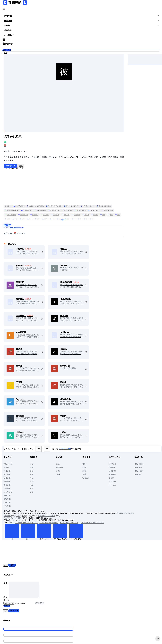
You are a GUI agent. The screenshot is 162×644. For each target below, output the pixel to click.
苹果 (92, 202)
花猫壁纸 (143, 450)
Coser (72, 457)
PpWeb (36, 498)
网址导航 (27, 440)
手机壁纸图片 (62, 193)
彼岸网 (47, 202)
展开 (74, 202)
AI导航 (26, 450)
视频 (48, 468)
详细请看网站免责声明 (145, 496)
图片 (115, 202)
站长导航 (26, 461)
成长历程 (120, 454)
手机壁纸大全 (76, 193)
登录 (18, 53)
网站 (48, 447)
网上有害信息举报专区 (32, 501)
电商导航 (26, 464)
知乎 (47, 522)
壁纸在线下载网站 (90, 189)
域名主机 (96, 460)
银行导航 (26, 489)
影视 (48, 454)
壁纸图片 (27, 189)
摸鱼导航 (26, 468)
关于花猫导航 (122, 440)
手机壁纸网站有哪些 (73, 189)
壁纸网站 (28, 202)
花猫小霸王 (144, 454)
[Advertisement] (74, 169)
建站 (95, 447)
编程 (95, 453)
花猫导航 (26, 498)
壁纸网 (38, 202)
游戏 (122, 202)
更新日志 (120, 457)
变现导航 (26, 471)
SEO (94, 450)
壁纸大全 (91, 197)
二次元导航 (27, 447)
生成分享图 (37, 151)
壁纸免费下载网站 (47, 193)
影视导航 (26, 485)
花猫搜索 (143, 457)
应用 (48, 450)
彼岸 (70, 202)
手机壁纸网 (69, 197)
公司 (48, 461)
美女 (85, 202)
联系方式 (120, 468)
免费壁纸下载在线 (107, 189)
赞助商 (119, 461)
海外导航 (26, 478)
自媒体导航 (27, 475)
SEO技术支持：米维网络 (68, 505)
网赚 (95, 457)
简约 (100, 202)
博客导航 (26, 482)
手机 (62, 202)
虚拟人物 (73, 450)
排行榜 (73, 440)
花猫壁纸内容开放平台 (66, 498)
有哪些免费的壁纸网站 (54, 189)
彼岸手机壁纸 (38, 189)
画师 (71, 454)
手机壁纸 (80, 197)
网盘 (48, 471)
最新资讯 (97, 440)
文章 (48, 475)
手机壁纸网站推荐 (31, 193)
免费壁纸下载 (89, 193)
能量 (107, 202)
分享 (40, 148)
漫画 (48, 457)
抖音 (31, 522)
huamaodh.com (84, 431)
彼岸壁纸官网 (116, 193)
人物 (48, 464)
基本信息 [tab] (26, 207)
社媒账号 (120, 464)
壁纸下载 (112, 197)
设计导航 (26, 454)
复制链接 (27, 151)
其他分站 (120, 450)
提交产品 (19, 50)
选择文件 (40, 588)
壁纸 (55, 202)
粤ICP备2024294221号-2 (88, 505)
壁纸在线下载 (56, 197)
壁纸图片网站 (30, 197)
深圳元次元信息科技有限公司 (45, 505)
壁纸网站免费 (43, 197)
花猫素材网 (144, 447)
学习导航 (26, 457)
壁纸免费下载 (103, 193)
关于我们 (120, 447)
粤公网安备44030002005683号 (111, 505)
